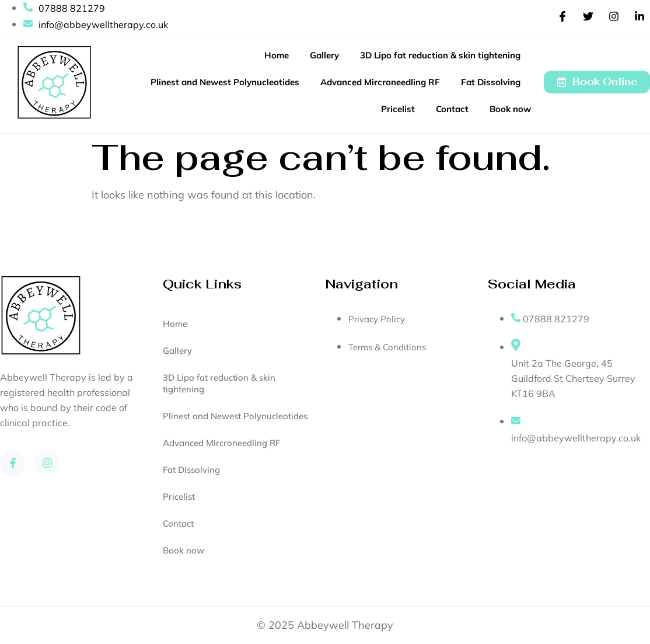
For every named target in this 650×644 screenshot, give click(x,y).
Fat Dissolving (491, 82)
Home (277, 55)
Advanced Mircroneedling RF (380, 82)
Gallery (324, 55)
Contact (452, 109)
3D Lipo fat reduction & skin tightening (440, 55)
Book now (510, 109)
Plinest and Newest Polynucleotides (225, 82)
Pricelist (398, 109)
